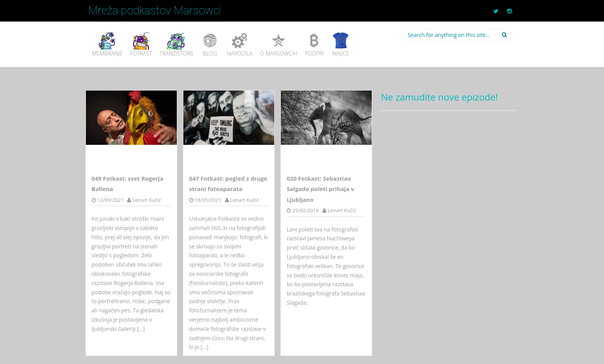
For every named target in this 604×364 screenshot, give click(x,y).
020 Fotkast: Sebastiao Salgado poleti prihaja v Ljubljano (320, 189)
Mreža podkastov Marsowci (155, 10)
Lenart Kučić (147, 200)
